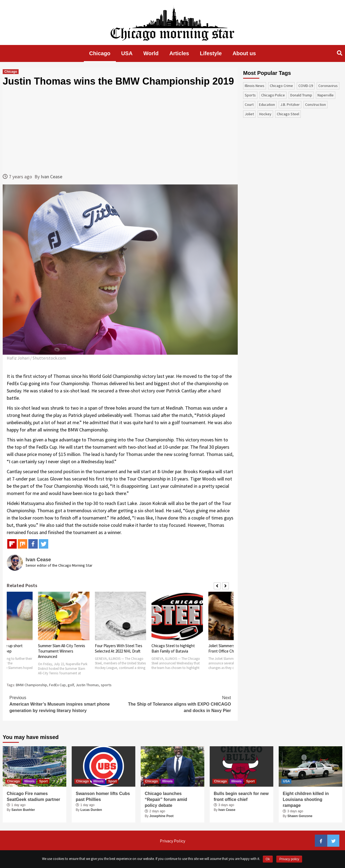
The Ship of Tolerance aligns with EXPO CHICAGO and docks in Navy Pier (176, 704)
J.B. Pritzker (290, 104)
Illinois (29, 781)
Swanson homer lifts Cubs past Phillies (103, 796)
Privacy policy (289, 859)
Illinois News (255, 86)
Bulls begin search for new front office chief (241, 796)
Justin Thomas (87, 685)
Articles (179, 53)
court (249, 104)
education (267, 104)
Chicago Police (273, 95)
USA (127, 53)
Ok (268, 859)
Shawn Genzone (300, 816)
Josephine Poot (161, 816)
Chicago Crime (281, 86)
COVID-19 (306, 86)
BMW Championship (32, 685)
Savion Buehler (23, 810)
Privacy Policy (172, 841)
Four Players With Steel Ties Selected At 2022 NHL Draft (119, 648)
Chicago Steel (288, 114)
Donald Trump (301, 95)
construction (315, 104)
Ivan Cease (51, 177)
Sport (43, 781)
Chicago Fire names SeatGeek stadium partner (33, 796)
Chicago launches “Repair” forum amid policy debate (166, 800)
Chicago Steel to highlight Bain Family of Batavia (173, 648)
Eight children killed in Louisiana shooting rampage (306, 800)
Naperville (326, 95)
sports (106, 685)
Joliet (249, 114)
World (151, 53)
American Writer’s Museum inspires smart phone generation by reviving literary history (65, 704)
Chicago (100, 53)
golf (71, 685)
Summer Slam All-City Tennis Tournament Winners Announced (62, 651)
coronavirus (328, 86)
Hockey (265, 114)
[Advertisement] (120, 130)
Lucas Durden (91, 810)
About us (244, 53)
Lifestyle (211, 53)
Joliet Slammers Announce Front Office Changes (230, 648)
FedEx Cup (57, 685)
